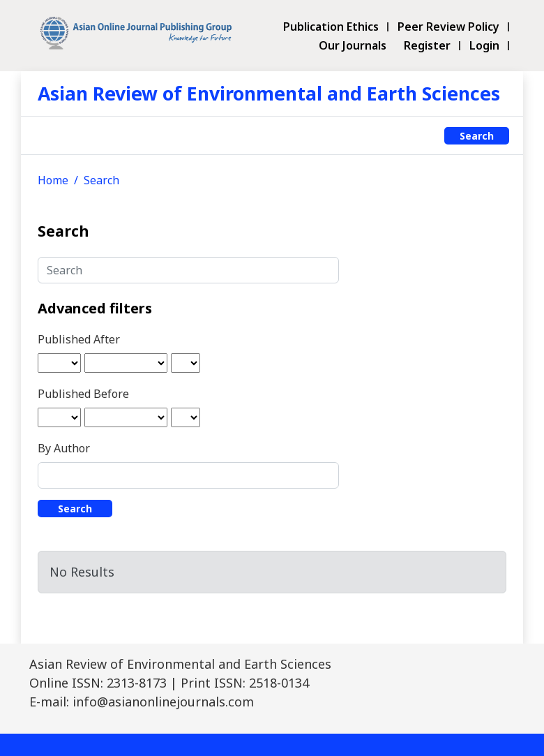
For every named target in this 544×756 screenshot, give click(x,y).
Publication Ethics (331, 27)
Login (484, 46)
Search (477, 136)
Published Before (83, 394)
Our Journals (353, 46)
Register (427, 46)
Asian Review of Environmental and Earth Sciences (269, 93)
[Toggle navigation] (45, 135)
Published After (79, 339)
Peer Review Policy (448, 27)
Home (53, 180)
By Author (64, 448)
